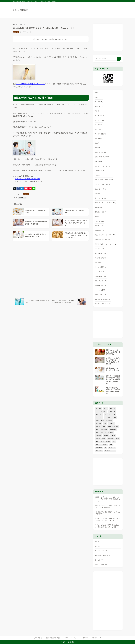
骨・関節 (99, 125)
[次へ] (70, 302)
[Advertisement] (51, 269)
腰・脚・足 (100, 120)
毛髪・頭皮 (100, 106)
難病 (97, 217)
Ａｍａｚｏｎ (99, 542)
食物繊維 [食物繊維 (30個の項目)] (107, 451)
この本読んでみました (103, 304)
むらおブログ (99, 560)
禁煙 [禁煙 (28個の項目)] (97, 442)
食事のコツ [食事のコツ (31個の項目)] (99, 451)
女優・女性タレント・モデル (106, 235)
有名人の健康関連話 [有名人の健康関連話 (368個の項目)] (102, 430)
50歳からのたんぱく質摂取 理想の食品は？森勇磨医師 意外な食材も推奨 (107, 526)
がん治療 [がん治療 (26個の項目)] (99, 408)
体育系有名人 (100, 253)
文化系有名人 (100, 258)
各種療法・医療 (101, 212)
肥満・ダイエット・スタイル (106, 203)
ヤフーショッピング (101, 551)
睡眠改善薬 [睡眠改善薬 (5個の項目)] (111, 439)
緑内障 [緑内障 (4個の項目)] (108, 442)
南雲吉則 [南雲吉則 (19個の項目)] (99, 424)
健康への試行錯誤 (20, 10)
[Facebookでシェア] (18, 188)
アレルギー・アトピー (103, 166)
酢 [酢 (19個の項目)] (105, 448)
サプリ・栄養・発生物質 (104, 180)
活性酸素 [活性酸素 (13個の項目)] (99, 436)
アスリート (100, 249)
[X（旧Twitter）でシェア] (14, 188)
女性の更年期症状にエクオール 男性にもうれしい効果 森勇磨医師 (107, 506)
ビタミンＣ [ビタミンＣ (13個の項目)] (99, 414)
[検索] (119, 59)
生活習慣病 (100, 171)
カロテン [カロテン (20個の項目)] (112, 408)
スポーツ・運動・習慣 (104, 184)
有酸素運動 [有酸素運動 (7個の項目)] (113, 430)
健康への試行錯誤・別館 (103, 555)
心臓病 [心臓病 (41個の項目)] (98, 427)
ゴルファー (100, 272)
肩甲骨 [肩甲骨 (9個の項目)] (98, 445)
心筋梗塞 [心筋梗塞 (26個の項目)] (111, 424)
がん (98, 175)
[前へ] (31, 302)
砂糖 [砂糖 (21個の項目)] (117, 439)
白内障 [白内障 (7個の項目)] (113, 436)
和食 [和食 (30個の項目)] (105, 424)
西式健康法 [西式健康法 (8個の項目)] (99, 448)
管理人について (101, 295)
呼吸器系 (99, 138)
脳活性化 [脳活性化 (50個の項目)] (105, 445)
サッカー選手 (100, 267)
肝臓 (98, 148)
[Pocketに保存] (26, 188)
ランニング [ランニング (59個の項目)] (99, 418)
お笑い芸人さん (101, 281)
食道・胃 (99, 129)
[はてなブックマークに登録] (22, 188)
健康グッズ (99, 226)
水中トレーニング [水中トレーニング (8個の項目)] (101, 433)
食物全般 (99, 230)
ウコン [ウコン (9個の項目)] (105, 408)
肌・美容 (99, 102)
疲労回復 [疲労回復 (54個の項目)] (106, 436)
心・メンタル (101, 198)
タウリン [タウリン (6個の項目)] (104, 411)
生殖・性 (22, 24)
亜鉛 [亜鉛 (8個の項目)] (97, 421)
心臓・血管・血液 (102, 157)
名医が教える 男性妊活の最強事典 (27, 179)
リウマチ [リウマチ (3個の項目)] (107, 418)
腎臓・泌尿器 (100, 152)
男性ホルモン (22, 198)
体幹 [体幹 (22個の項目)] (102, 421)
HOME (15, 24)
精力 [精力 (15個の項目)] (102, 442)
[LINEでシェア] (34, 188)
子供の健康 (100, 221)
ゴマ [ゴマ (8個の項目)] (97, 411)
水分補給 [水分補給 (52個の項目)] (111, 433)
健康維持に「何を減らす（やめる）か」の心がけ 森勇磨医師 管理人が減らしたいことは (107, 499)
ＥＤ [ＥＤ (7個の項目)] (114, 451)
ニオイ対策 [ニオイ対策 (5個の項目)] (112, 411)
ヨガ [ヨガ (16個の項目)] (114, 414)
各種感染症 (100, 207)
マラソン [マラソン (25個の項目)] (107, 414)
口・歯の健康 (100, 134)
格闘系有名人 (100, 276)
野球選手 (99, 262)
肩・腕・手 (100, 116)
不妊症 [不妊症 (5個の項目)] (114, 418)
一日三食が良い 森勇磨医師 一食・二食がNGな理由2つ (108, 513)
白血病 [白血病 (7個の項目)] (98, 439)
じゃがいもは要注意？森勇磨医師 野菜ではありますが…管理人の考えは (107, 519)
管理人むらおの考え (102, 299)
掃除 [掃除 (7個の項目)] (104, 427)
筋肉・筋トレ (100, 189)
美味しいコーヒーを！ (102, 564)
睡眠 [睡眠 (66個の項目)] (104, 439)
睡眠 (98, 194)
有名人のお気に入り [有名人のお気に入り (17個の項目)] (113, 427)
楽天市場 (98, 546)
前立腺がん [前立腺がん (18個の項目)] (109, 421)
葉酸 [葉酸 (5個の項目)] (111, 445)
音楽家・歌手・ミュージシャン (106, 244)
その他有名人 (100, 285)
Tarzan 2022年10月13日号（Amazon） (30, 84)
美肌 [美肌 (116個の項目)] (114, 442)
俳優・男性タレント (102, 239)
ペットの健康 (100, 290)
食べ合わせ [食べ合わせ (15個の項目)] (112, 448)
